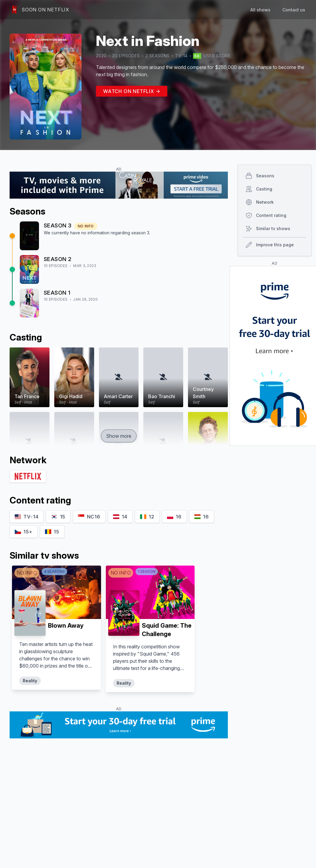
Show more (119, 436)
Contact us (294, 10)
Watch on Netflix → (132, 91)
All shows (260, 10)
